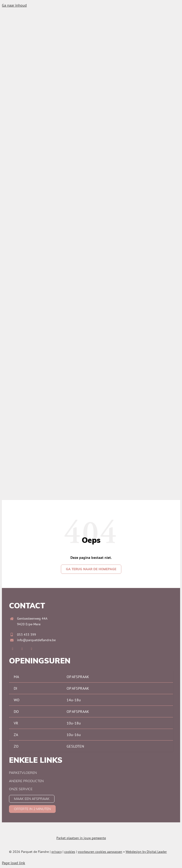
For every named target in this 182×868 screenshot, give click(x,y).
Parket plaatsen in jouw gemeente (81, 838)
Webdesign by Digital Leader (146, 852)
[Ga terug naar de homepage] (91, 569)
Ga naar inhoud (14, 5)
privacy (57, 852)
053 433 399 (27, 635)
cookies (70, 852)
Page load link (14, 863)
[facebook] (13, 649)
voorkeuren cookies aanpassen (100, 852)
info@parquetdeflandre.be (36, 640)
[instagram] (22, 649)
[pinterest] (32, 649)
